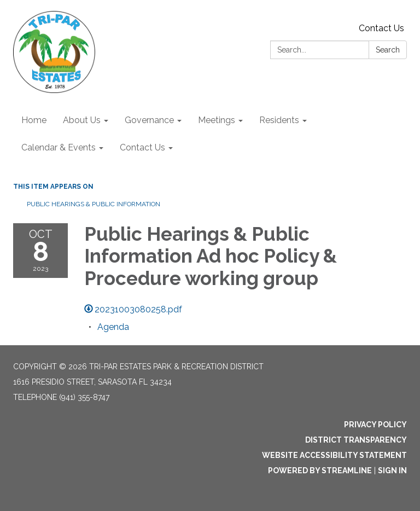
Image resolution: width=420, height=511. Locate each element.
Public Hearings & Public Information (94, 204)
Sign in (392, 471)
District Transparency (356, 440)
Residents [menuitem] (279, 120)
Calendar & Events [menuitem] (59, 147)
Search (388, 50)
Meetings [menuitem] (217, 120)
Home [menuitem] (34, 120)
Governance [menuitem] (149, 120)
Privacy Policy (375, 425)
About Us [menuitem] (82, 120)
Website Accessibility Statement (334, 455)
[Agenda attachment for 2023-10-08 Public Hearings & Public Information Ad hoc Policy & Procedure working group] (113, 327)
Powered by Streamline (320, 471)
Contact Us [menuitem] (142, 147)
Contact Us (381, 28)
